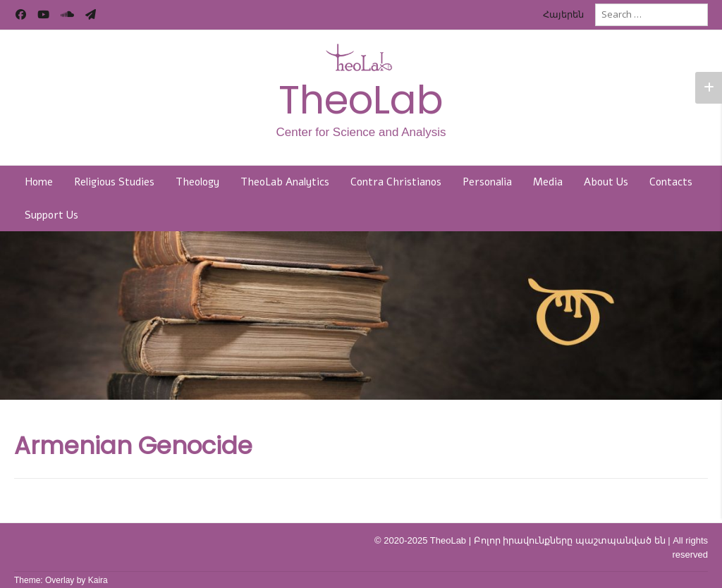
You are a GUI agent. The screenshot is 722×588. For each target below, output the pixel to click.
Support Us (51, 215)
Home (39, 182)
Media (548, 182)
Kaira (98, 580)
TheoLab (361, 100)
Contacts (671, 182)
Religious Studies (114, 182)
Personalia (487, 182)
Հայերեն (563, 14)
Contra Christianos (396, 182)
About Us (606, 182)
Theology (197, 182)
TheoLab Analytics (285, 182)
